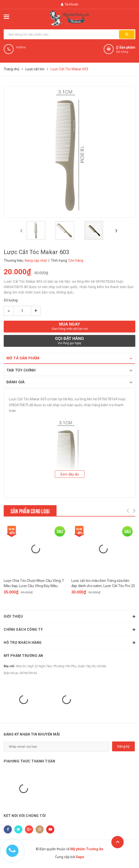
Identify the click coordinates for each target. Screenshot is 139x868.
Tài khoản (70, 4)
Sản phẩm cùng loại (30, 511)
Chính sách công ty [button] (69, 630)
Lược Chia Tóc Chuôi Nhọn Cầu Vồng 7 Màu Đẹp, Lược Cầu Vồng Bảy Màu (34, 583)
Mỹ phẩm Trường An (23, 656)
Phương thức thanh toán (29, 761)
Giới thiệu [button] (69, 617)
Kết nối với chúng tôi (25, 816)
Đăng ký (123, 746)
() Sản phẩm (126, 50)
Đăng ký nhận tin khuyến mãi (32, 734)
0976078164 (28, 673)
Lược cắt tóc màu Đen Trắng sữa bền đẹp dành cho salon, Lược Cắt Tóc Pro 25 (103, 583)
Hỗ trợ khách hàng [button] (69, 643)
